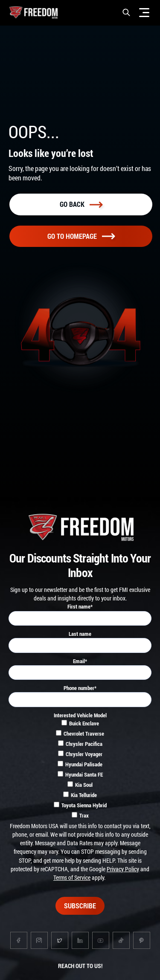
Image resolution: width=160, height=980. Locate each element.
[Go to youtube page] (101, 940)
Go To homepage (81, 236)
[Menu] (144, 12)
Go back (81, 204)
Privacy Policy (123, 869)
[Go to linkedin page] (80, 940)
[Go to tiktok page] (121, 940)
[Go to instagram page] (39, 940)
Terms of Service (72, 877)
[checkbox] (80, 771)
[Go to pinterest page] (142, 940)
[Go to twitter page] (60, 940)
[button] (126, 12)
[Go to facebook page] (19, 940)
